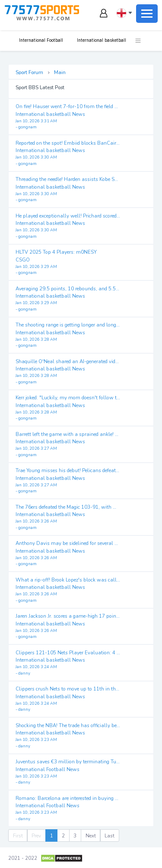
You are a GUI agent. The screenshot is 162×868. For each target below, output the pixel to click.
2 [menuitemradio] (63, 836)
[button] (134, 40)
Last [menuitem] (110, 836)
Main (60, 72)
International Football (40, 40)
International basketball (101, 40)
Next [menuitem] (91, 836)
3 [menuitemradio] (75, 836)
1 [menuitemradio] (52, 836)
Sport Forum (29, 72)
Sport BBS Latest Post (40, 87)
